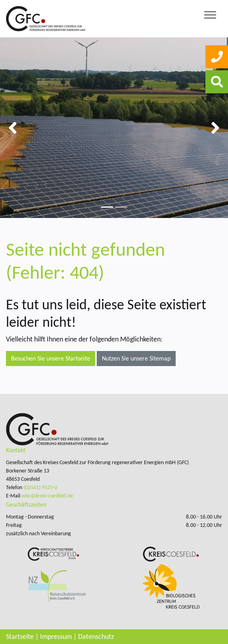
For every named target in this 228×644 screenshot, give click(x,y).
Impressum (56, 636)
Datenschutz (96, 636)
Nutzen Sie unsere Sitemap (136, 358)
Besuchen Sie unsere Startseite (51, 358)
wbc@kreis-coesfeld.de (47, 496)
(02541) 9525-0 (40, 487)
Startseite (20, 636)
